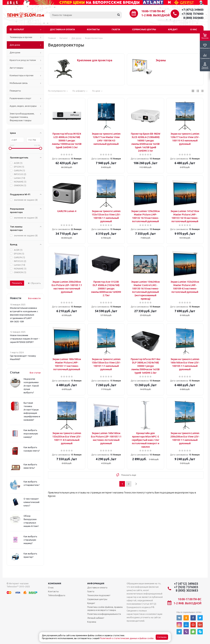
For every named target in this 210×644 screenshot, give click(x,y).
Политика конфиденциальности (104, 614)
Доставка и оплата (62, 29)
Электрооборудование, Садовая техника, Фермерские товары (22, 117)
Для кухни (15, 52)
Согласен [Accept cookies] (162, 637)
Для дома (15, 45)
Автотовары (16, 68)
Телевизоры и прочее (21, 37)
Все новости (34, 298)
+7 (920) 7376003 (193, 14)
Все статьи (35, 373)
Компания (55, 583)
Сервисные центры (144, 29)
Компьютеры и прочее (22, 75)
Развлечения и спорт (21, 98)
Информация (96, 583)
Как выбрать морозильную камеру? (31, 434)
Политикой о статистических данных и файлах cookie (127, 638)
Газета (116, 29)
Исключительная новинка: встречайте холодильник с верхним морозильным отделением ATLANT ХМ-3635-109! (24, 315)
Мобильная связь (19, 83)
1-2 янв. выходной (156, 15)
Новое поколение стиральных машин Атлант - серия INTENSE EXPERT (25, 339)
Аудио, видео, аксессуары (23, 106)
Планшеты (15, 91)
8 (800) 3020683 (193, 18)
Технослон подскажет (99, 595)
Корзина (92, 622)
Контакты (93, 29)
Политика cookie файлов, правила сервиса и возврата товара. (105, 609)
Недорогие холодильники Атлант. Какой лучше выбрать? (31, 386)
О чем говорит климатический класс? (31, 502)
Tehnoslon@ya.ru (57, 595)
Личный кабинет (96, 618)
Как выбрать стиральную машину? (30, 540)
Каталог (19, 29)
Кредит (173, 29)
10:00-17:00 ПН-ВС (153, 11)
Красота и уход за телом (23, 60)
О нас (194, 29)
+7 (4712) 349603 (193, 10)
